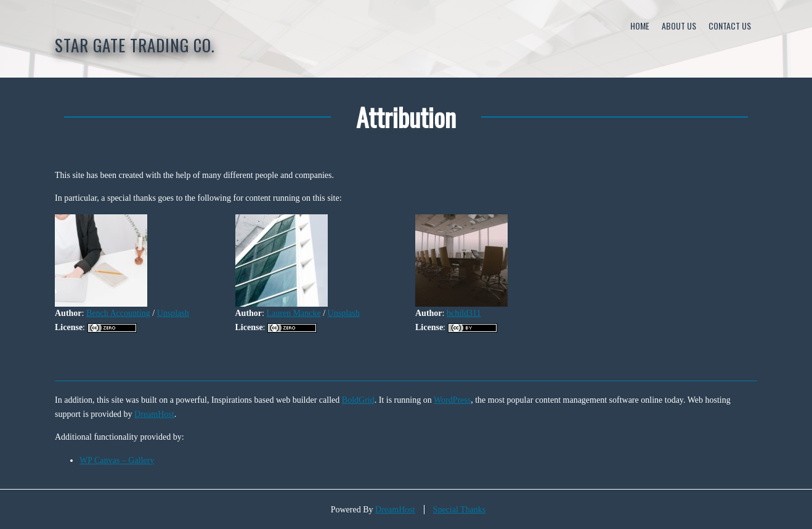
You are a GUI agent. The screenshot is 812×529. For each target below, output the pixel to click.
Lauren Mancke (293, 313)
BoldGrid (358, 400)
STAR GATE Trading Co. (135, 45)
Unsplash (173, 313)
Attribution (406, 117)
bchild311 (464, 313)
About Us (679, 26)
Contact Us (730, 26)
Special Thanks (460, 510)
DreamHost (154, 414)
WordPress (452, 400)
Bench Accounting (118, 313)
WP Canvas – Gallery (117, 460)
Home (640, 26)
